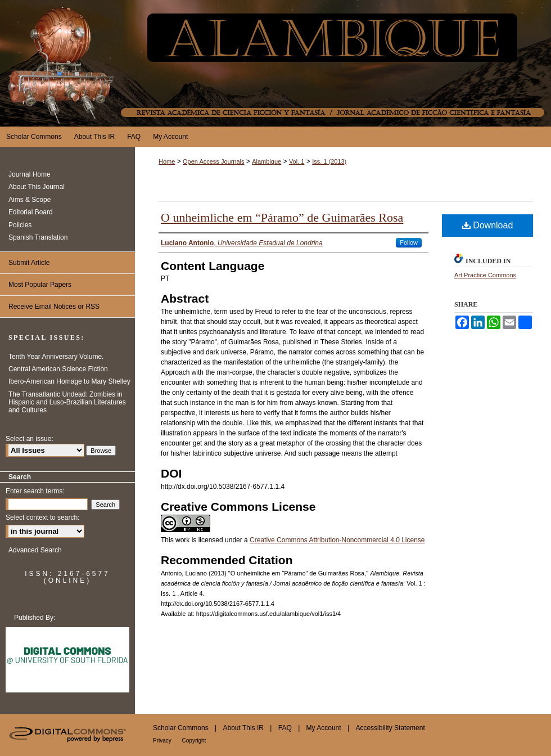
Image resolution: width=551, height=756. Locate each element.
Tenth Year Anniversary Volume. (56, 357)
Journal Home (30, 174)
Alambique (267, 161)
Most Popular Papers (40, 285)
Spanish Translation (38, 237)
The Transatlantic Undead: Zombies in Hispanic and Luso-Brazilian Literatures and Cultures (67, 402)
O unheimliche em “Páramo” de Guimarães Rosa (282, 217)
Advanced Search (35, 550)
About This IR (245, 728)
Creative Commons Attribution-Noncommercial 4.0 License (337, 540)
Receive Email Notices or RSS (54, 307)
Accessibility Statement (390, 728)
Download (488, 225)
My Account (325, 728)
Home (167, 161)
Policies (20, 225)
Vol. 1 (297, 161)
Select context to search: (42, 517)
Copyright (194, 741)
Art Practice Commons (485, 275)
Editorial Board (31, 212)
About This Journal (37, 187)
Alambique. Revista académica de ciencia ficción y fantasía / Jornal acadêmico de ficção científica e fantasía (275, 63)
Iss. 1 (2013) (329, 161)
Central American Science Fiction (58, 369)
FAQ (286, 728)
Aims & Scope (30, 200)
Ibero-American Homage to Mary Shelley (69, 381)
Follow (409, 242)
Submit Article (29, 263)
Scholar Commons (182, 728)
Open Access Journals (213, 161)
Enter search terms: (35, 491)
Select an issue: (30, 439)
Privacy (163, 741)
